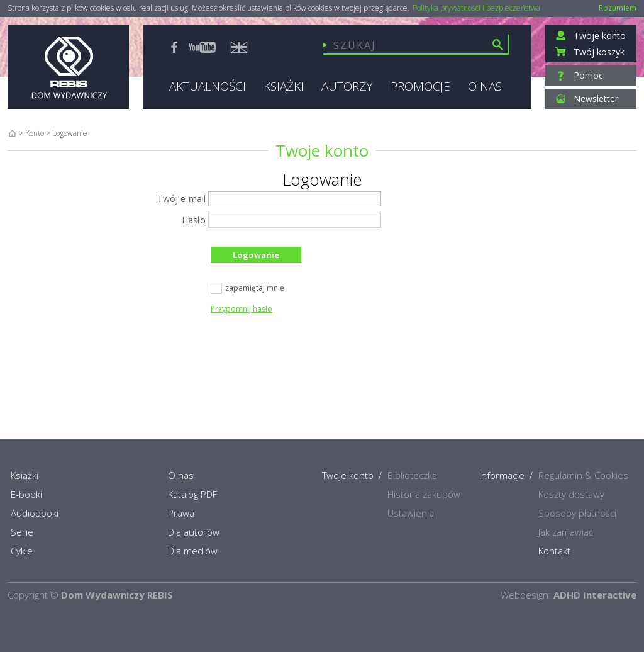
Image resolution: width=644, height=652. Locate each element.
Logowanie (256, 255)
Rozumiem (618, 8)
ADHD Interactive (595, 595)
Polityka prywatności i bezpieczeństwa (476, 8)
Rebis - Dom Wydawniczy (68, 67)
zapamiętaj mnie (247, 289)
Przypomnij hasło (241, 309)
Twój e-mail (181, 199)
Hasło (194, 220)
